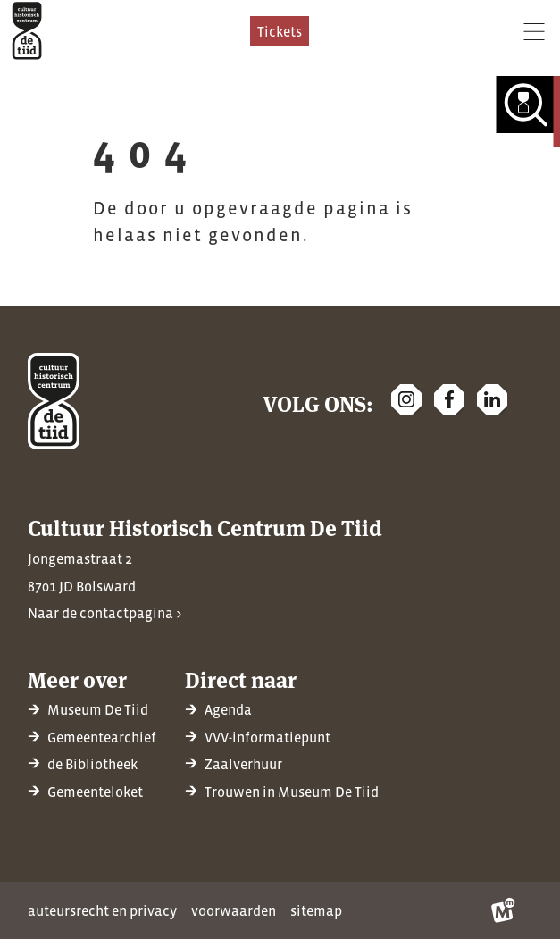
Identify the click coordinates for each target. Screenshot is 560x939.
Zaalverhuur (243, 764)
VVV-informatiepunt (267, 737)
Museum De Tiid (98, 709)
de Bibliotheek (92, 764)
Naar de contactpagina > (104, 613)
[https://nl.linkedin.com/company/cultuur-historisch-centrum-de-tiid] (492, 399)
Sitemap (316, 910)
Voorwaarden (234, 910)
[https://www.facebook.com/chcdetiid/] (449, 399)
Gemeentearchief (102, 737)
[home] (27, 31)
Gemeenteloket (95, 792)
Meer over (77, 679)
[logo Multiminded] (504, 910)
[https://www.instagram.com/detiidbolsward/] (406, 399)
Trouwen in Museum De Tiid (292, 792)
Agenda (228, 709)
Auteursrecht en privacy (102, 910)
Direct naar (241, 679)
